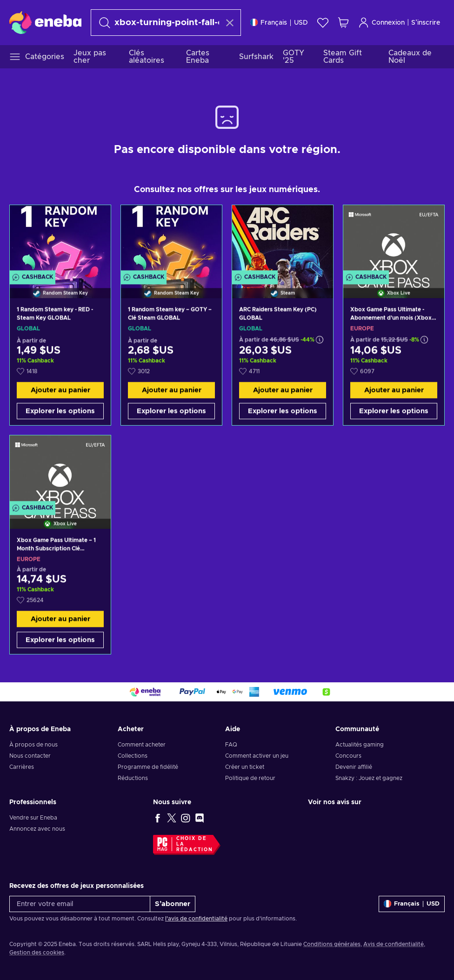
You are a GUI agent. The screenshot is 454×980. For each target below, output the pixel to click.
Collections (133, 756)
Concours (348, 756)
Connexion (381, 23)
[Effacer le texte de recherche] (230, 23)
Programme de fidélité (148, 767)
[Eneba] (45, 22)
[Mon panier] (343, 23)
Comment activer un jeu (257, 756)
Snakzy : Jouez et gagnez (369, 778)
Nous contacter (30, 756)
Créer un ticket (245, 767)
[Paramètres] (279, 23)
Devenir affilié (354, 767)
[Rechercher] (157, 23)
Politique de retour (250, 778)
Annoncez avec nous (37, 829)
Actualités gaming (360, 745)
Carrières (22, 767)
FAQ (231, 745)
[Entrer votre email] (80, 904)
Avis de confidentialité (394, 944)
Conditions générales (332, 944)
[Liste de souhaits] (323, 23)
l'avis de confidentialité (196, 919)
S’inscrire (426, 23)
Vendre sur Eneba (33, 818)
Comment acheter (142, 745)
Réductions (133, 778)
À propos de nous (33, 745)
